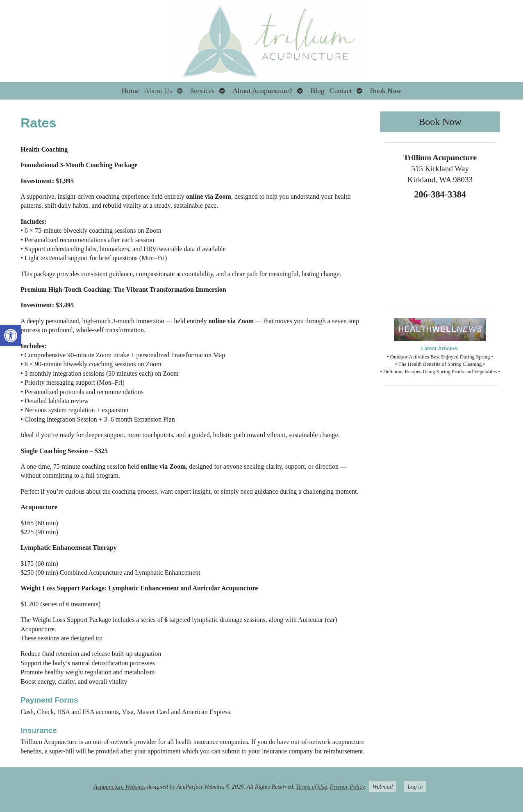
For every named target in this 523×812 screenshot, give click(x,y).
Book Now (385, 91)
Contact (341, 91)
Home (131, 91)
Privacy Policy (347, 787)
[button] (11, 336)
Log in (415, 787)
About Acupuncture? (262, 91)
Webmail (383, 787)
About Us (158, 91)
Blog (317, 91)
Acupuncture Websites (120, 787)
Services (202, 91)
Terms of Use (311, 787)
